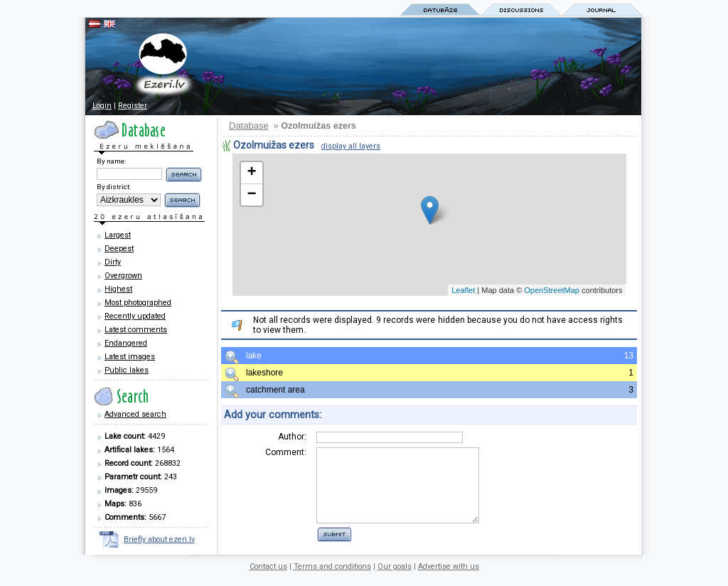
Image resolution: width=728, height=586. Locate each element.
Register (133, 106)
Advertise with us (449, 574)
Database (249, 126)
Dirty (113, 262)
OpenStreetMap (552, 290)
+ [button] (251, 173)
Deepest (119, 249)
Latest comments (136, 330)
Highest (118, 289)
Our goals (395, 574)
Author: (292, 437)
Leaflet (463, 290)
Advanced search (135, 414)
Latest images (130, 357)
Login (102, 106)
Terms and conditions (332, 574)
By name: (111, 161)
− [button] (251, 195)
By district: (114, 187)
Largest (118, 235)
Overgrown (123, 276)
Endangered (126, 343)
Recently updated (135, 316)
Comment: (286, 452)
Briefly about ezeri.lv (159, 539)
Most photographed (138, 303)
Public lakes (127, 370)
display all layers (351, 146)
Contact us (268, 574)
